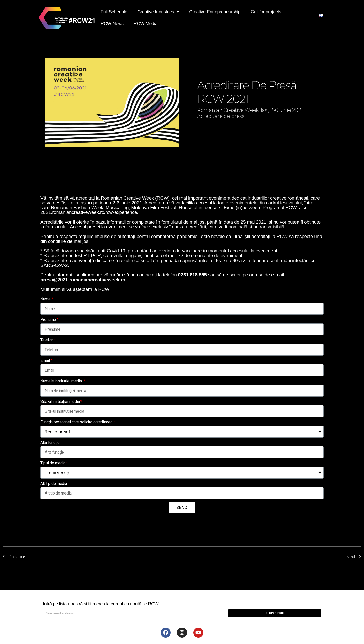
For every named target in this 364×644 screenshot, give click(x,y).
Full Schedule (114, 12)
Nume (45, 299)
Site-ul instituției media (60, 402)
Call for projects (266, 12)
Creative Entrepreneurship (215, 12)
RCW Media (146, 24)
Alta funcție (50, 443)
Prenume (48, 320)
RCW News (112, 24)
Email (45, 361)
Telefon (47, 340)
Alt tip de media (54, 484)
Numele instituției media (62, 381)
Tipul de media (53, 463)
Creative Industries (158, 12)
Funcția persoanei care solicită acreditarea (77, 422)
